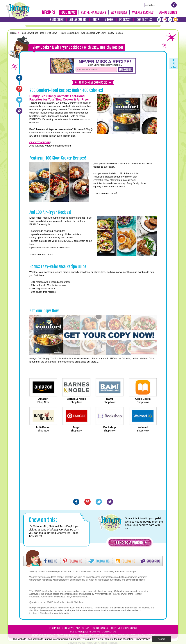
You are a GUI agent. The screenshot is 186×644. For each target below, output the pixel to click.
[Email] (19, 111)
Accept (161, 639)
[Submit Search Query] (174, 5)
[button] (130, 543)
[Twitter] (170, 20)
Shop (96, 20)
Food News (68, 12)
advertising (131, 580)
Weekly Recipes (143, 12)
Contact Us (144, 20)
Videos (109, 20)
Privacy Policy (142, 639)
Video (121, 628)
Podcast (125, 20)
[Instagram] (175, 20)
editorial (117, 580)
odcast (133, 628)
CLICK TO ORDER (40, 142)
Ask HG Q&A (119, 12)
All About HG (78, 20)
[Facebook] (159, 20)
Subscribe (57, 20)
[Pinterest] (164, 20)
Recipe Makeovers (94, 12)
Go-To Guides (168, 12)
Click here (45, 613)
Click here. (79, 602)
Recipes (49, 13)
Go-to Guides (100, 628)
